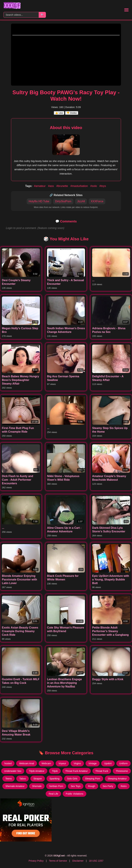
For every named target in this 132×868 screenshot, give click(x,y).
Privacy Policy (36, 861)
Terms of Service (58, 861)
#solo (94, 186)
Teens (9, 779)
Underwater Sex (13, 771)
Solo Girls (72, 779)
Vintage (93, 763)
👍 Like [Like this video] (59, 113)
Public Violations (74, 794)
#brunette (63, 186)
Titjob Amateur (37, 771)
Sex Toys (76, 786)
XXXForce (97, 201)
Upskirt (108, 763)
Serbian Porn (56, 786)
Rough (92, 786)
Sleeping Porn (93, 779)
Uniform (123, 763)
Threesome (122, 771)
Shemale (37, 786)
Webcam (46, 763)
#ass (51, 186)
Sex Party (108, 786)
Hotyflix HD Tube (39, 201)
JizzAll (81, 201)
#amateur (40, 186)
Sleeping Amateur (117, 779)
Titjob (55, 771)
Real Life (53, 794)
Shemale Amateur (15, 786)
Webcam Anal (26, 763)
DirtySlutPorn (63, 201)
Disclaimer (78, 861)
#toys (103, 186)
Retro (124, 786)
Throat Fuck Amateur (77, 771)
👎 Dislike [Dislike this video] (72, 113)
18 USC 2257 (96, 861)
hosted (8, 763)
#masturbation (80, 186)
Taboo (23, 779)
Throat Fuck (102, 771)
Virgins (77, 763)
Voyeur (62, 763)
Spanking (54, 779)
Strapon (38, 779)
